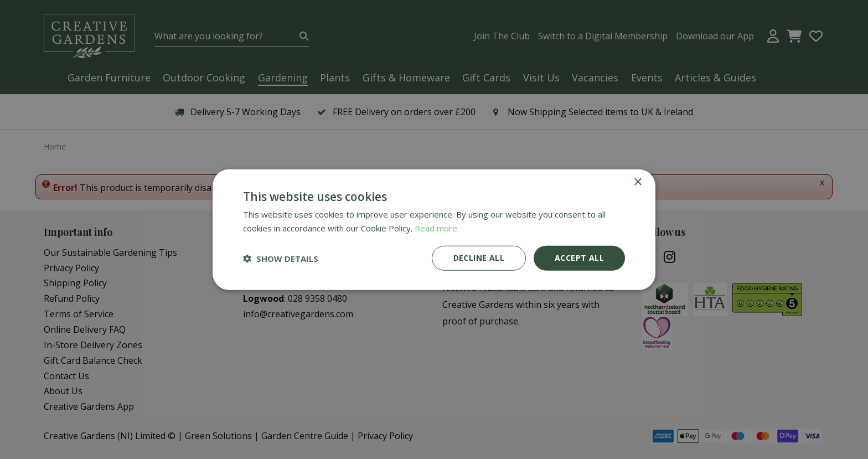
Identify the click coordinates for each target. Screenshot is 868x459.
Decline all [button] (479, 258)
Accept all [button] (579, 258)
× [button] (637, 182)
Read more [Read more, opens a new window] (436, 228)
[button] (281, 258)
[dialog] (434, 229)
